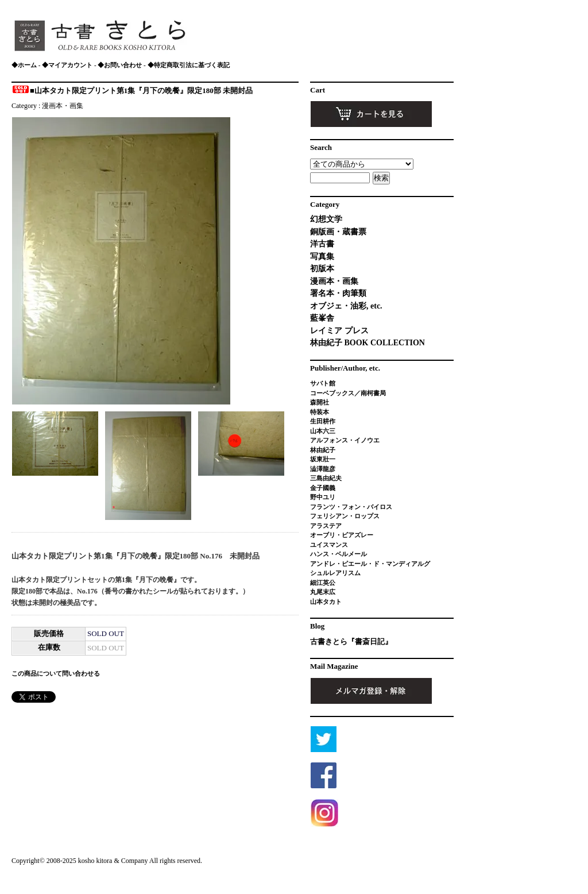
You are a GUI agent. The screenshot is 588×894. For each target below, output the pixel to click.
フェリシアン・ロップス (345, 516)
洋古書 (322, 244)
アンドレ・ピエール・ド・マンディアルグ (370, 564)
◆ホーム (24, 65)
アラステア (326, 526)
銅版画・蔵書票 (338, 232)
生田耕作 (323, 421)
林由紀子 (323, 450)
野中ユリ (323, 497)
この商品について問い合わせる (56, 673)
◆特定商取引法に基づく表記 (189, 65)
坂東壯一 (323, 459)
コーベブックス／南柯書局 (348, 393)
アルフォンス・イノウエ (345, 440)
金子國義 (323, 488)
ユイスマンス (329, 545)
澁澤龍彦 (326, 469)
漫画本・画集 (63, 106)
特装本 (320, 412)
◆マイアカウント (67, 65)
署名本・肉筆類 (338, 293)
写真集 (322, 257)
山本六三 (323, 431)
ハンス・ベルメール (339, 554)
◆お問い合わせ (120, 65)
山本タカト (326, 602)
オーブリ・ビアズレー (342, 535)
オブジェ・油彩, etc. (346, 306)
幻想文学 (326, 219)
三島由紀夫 (326, 478)
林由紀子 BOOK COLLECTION (367, 343)
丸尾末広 (323, 592)
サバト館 (323, 383)
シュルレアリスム (335, 573)
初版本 (322, 269)
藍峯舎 (322, 318)
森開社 (320, 402)
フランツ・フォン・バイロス (351, 507)
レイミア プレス (339, 331)
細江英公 (323, 583)
